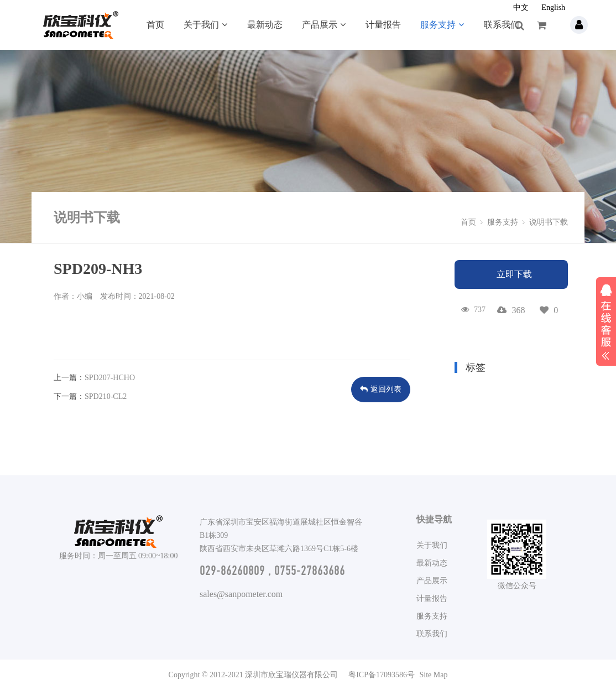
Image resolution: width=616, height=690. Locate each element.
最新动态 (265, 25)
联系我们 (502, 25)
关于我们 (205, 25)
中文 (521, 7)
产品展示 (324, 25)
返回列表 (381, 389)
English (553, 7)
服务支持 (442, 25)
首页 (155, 25)
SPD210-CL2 (106, 396)
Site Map (433, 675)
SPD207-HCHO (110, 378)
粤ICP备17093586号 (382, 675)
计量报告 (383, 25)
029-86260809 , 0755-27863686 (272, 570)
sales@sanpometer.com (241, 594)
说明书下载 (549, 222)
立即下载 (514, 274)
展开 (606, 320)
